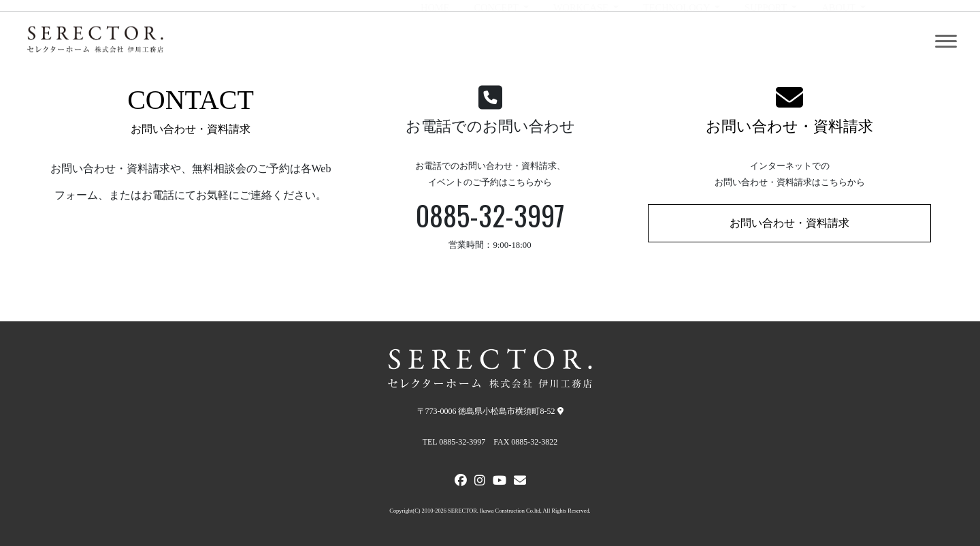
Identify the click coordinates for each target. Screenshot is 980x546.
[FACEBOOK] (461, 482)
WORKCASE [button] (582, 42)
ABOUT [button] (839, 42)
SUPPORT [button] (767, 42)
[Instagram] (480, 482)
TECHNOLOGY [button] (677, 42)
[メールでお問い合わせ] (520, 482)
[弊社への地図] (560, 411)
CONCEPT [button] (497, 42)
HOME (435, 42)
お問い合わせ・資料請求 (789, 126)
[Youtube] (500, 482)
